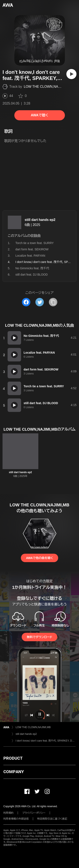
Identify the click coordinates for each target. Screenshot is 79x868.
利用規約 (8, 813)
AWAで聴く (39, 115)
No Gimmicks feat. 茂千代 (32, 268)
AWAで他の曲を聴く (39, 558)
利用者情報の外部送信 (16, 819)
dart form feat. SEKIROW (32, 249)
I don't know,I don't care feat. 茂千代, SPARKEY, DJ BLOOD (46, 741)
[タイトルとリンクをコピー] (53, 302)
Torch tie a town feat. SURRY (35, 243)
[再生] (71, 74)
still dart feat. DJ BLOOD (31, 275)
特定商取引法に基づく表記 (52, 819)
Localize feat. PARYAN (30, 256)
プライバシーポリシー (34, 813)
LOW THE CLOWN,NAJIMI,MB (47, 87)
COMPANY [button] (14, 772)
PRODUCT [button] (13, 758)
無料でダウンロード (39, 637)
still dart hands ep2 (40, 220)
